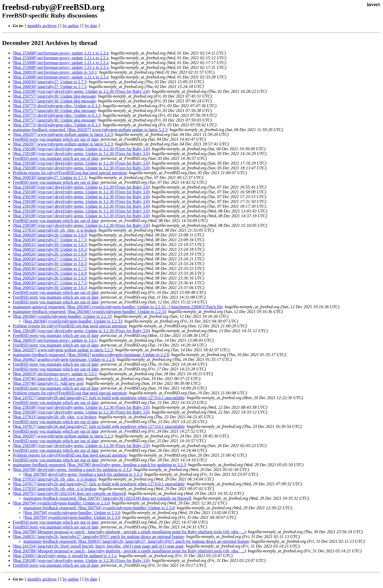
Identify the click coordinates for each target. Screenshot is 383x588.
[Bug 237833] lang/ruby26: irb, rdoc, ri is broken (54, 230)
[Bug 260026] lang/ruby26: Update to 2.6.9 (50, 235)
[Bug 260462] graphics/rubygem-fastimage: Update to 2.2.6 (64, 359)
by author (71, 26)
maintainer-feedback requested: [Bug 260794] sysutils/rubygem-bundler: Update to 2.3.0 (99, 508)
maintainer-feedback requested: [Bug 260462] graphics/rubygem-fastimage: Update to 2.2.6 (91, 355)
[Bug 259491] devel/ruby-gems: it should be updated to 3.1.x (65, 556)
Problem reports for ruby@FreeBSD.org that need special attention (70, 173)
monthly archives (42, 26)
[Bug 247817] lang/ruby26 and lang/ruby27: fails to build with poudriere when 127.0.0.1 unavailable (99, 398)
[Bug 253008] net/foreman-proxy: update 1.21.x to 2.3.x (61, 67)
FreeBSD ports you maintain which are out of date (56, 139)
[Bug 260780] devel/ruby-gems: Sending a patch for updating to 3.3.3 (72, 470)
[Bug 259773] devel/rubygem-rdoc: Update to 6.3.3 (57, 106)
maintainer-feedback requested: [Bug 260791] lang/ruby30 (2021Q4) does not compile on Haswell (107, 498)
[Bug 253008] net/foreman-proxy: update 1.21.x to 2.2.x (61, 53)
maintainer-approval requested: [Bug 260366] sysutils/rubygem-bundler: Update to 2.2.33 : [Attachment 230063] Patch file (118, 307)
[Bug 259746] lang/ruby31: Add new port (48, 379)
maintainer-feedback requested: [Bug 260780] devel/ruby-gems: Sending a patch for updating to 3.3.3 (99, 465)
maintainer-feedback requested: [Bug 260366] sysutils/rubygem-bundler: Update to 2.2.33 (89, 312)
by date (91, 26)
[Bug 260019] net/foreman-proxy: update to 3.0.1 (55, 72)
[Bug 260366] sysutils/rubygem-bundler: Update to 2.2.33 (62, 316)
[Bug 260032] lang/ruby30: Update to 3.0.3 (50, 245)
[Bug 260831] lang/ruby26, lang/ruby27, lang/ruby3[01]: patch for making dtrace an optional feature (98, 537)
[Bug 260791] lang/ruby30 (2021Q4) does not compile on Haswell (69, 493)
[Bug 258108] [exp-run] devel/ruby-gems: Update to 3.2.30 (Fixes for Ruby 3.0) (81, 91)
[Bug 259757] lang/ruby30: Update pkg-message (54, 96)
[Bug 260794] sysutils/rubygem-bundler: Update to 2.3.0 (61, 503)
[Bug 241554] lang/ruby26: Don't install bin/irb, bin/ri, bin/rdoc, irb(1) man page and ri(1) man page (98, 546)
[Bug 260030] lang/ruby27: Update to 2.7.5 (50, 82)
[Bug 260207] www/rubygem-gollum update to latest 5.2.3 (63, 134)
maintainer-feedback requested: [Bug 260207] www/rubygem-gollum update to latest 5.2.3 (90, 130)
